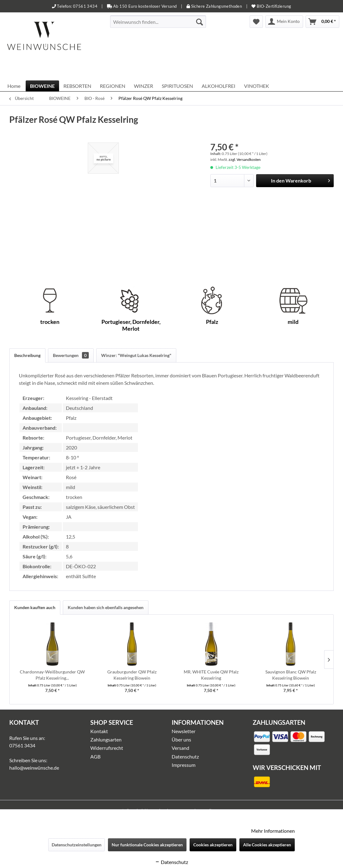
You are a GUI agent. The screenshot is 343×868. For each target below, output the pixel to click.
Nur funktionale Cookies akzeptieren (147, 845)
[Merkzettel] (256, 22)
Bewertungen (71, 355)
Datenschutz (185, 756)
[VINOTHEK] (257, 86)
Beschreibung (27, 355)
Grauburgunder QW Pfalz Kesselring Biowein (132, 675)
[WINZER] (144, 86)
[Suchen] (199, 22)
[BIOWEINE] (42, 86)
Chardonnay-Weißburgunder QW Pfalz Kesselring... (52, 675)
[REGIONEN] (113, 86)
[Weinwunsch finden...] (158, 22)
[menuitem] (158, 22)
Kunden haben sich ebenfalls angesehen (106, 607)
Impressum (184, 765)
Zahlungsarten (106, 739)
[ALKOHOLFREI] (219, 86)
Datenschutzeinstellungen (77, 845)
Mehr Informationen (273, 831)
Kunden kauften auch (35, 607)
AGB (95, 756)
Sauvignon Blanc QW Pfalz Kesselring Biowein (291, 675)
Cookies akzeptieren (213, 845)
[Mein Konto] (284, 22)
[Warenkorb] (322, 22)
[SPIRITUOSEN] (177, 86)
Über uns (181, 739)
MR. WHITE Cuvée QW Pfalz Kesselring (211, 675)
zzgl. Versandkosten (245, 159)
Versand (180, 748)
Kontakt (99, 731)
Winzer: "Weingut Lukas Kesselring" (136, 355)
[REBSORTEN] (77, 86)
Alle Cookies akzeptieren (267, 845)
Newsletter (184, 731)
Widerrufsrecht (107, 748)
